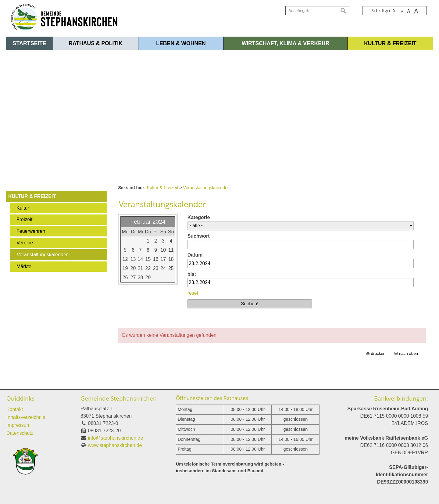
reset (193, 293)
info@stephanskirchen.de (116, 438)
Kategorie (199, 217)
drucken (378, 353)
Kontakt (15, 409)
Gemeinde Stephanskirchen (119, 398)
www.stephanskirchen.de (115, 445)
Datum (195, 255)
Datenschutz (20, 433)
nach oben (409, 353)
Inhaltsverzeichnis (26, 417)
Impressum (18, 425)
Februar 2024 (148, 222)
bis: (192, 274)
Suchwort (199, 236)
